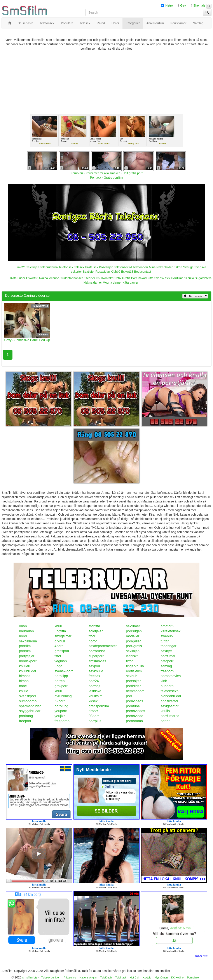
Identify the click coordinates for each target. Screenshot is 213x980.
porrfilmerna (170, 716)
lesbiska (95, 691)
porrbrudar (97, 651)
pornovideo (135, 716)
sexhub (132, 676)
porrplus (95, 721)
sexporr (94, 666)
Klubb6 (116, 272)
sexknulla (96, 671)
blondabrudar (171, 696)
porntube (133, 706)
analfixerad (169, 701)
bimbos (25, 676)
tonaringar (169, 646)
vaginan (61, 661)
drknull (60, 641)
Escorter (89, 278)
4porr (58, 646)
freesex (94, 676)
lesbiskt (132, 656)
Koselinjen (106, 267)
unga (58, 666)
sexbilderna (28, 641)
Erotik (117, 278)
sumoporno (28, 701)
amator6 (167, 626)
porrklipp (61, 676)
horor (23, 636)
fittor (92, 636)
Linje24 (21, 267)
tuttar (165, 641)
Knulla (190, 278)
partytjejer (27, 656)
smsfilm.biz (30, 977)
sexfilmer (133, 626)
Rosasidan (103, 272)
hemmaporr (135, 691)
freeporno (62, 721)
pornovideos (135, 711)
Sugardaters (203, 278)
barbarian (26, 631)
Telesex (79, 267)
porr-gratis (134, 646)
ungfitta (60, 631)
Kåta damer (130, 282)
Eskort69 (32, 278)
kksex (93, 701)
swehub (167, 636)
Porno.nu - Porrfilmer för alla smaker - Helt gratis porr (106, 173)
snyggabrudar (30, 711)
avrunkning (63, 696)
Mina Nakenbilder (161, 267)
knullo (24, 691)
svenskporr (28, 696)
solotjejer (96, 631)
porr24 (94, 681)
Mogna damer (112, 282)
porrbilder (133, 686)
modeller (133, 636)
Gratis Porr (129, 278)
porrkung (61, 706)
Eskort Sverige (184, 267)
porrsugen (134, 631)
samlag (166, 666)
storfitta (94, 626)
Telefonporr (140, 267)
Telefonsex (66, 267)
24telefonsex (171, 631)
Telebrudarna (49, 267)
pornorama (134, 721)
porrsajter (133, 681)
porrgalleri (134, 641)
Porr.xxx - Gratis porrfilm (107, 178)
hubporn (167, 686)
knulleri (25, 666)
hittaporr (167, 661)
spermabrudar (30, 706)
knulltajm (95, 696)
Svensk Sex (162, 278)
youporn (61, 711)
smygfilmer (63, 636)
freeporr (25, 721)
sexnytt (166, 651)
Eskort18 (127, 272)
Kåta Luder (18, 278)
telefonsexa (170, 691)
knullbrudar (28, 671)
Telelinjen (33, 267)
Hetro (169, 5)
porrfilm (25, 646)
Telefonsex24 (123, 267)
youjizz (60, 716)
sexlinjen (133, 651)
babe (23, 686)
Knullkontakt (104, 278)
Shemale (199, 5)
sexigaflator (170, 706)
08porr (94, 716)
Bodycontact (142, 272)
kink (164, 681)
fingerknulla (135, 666)
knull (58, 626)
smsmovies (97, 661)
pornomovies (171, 676)
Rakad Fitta (146, 278)
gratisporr (62, 651)
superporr (96, 656)
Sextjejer (89, 272)
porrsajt (94, 686)
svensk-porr (64, 671)
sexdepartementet (103, 646)
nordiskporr (28, 661)
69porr (59, 701)
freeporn (167, 671)
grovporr (61, 686)
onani (23, 626)
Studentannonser (71, 278)
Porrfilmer (178, 278)
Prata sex (92, 267)
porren (59, 681)
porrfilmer (168, 656)
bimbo (24, 681)
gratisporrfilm (99, 706)
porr (129, 696)
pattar (165, 721)
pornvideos (134, 701)
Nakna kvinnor (49, 278)
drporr (93, 711)
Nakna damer (93, 282)
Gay (183, 5)
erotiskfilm (134, 671)
